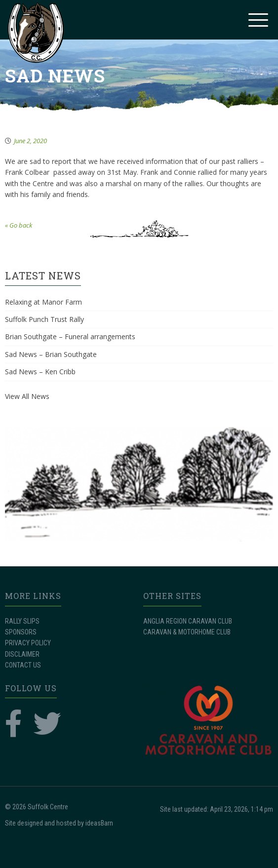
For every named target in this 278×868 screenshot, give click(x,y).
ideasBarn (99, 823)
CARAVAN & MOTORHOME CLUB (187, 632)
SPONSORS (21, 632)
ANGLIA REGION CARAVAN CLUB (188, 621)
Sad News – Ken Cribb (40, 372)
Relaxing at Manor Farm (43, 302)
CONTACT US (23, 665)
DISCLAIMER (22, 654)
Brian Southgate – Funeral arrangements (70, 336)
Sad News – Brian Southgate (51, 354)
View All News (27, 396)
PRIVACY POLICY (28, 643)
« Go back (19, 225)
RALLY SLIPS (22, 621)
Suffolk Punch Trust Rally (44, 319)
